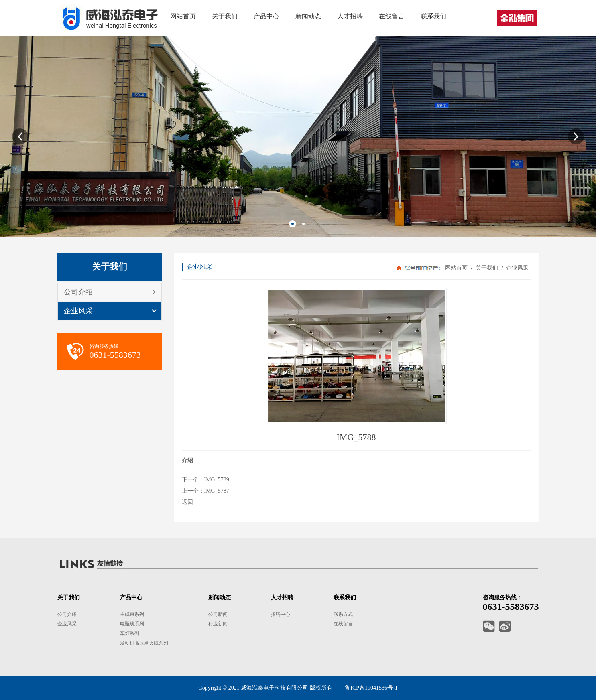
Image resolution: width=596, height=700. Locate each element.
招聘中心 (281, 614)
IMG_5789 (217, 480)
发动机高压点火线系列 (144, 643)
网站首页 (456, 268)
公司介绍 (78, 292)
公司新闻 (218, 614)
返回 (187, 502)
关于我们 (487, 268)
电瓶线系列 (132, 624)
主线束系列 (132, 614)
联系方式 (343, 614)
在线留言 (343, 624)
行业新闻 (218, 624)
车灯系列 (130, 633)
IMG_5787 (217, 491)
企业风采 (78, 311)
